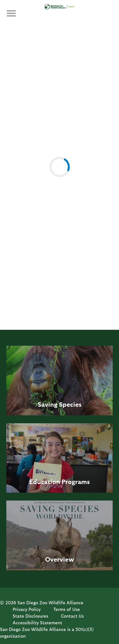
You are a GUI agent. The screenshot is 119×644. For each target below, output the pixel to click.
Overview (60, 559)
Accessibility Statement (37, 623)
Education (45, 481)
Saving (48, 404)
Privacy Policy (27, 609)
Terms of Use (67, 609)
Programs (76, 481)
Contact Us (72, 616)
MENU (16, 17)
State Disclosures (30, 616)
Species (70, 404)
